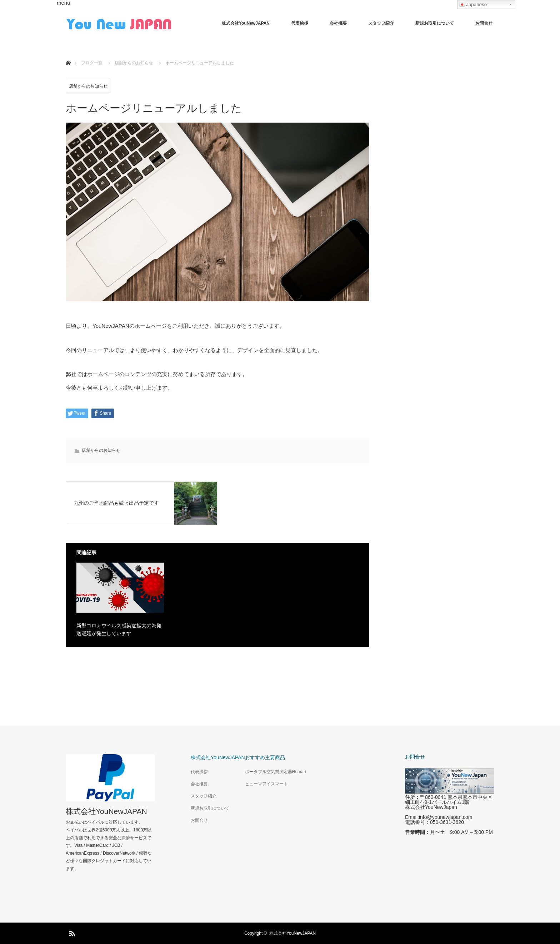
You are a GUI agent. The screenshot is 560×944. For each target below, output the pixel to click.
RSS (71, 932)
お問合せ (484, 23)
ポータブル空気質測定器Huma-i (276, 772)
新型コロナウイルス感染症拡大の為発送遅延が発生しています (119, 629)
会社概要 (338, 23)
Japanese (473, 5)
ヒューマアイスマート (266, 784)
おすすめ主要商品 (265, 757)
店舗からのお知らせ (88, 86)
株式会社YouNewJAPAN (246, 23)
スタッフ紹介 (381, 23)
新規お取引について (435, 23)
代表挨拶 (300, 23)
